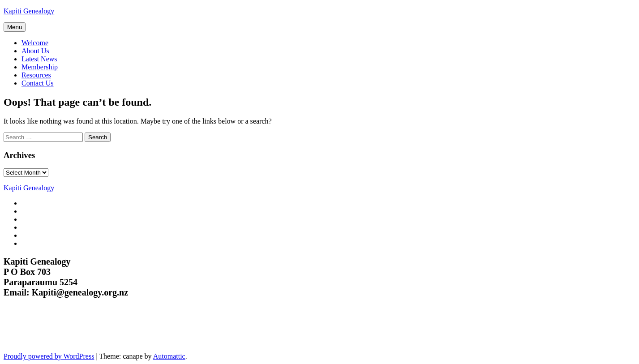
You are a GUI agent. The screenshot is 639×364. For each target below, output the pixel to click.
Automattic (169, 356)
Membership (40, 67)
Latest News (39, 59)
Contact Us (38, 83)
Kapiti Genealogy (29, 11)
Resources (36, 75)
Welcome (35, 43)
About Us (35, 51)
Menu (15, 27)
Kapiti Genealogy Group (62, 330)
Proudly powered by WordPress (49, 356)
